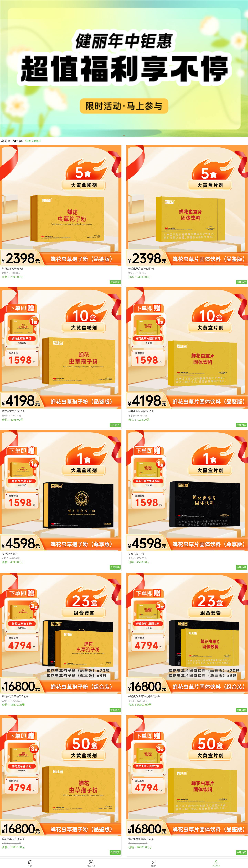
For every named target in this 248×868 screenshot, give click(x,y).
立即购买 (115, 282)
